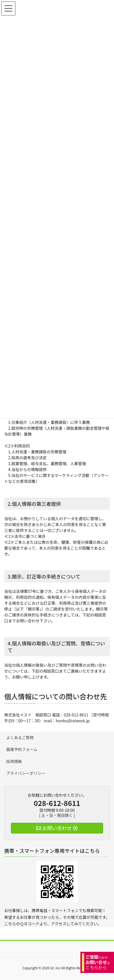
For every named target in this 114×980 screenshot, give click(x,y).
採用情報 (14, 761)
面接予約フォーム (22, 749)
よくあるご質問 (20, 737)
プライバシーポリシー (26, 773)
